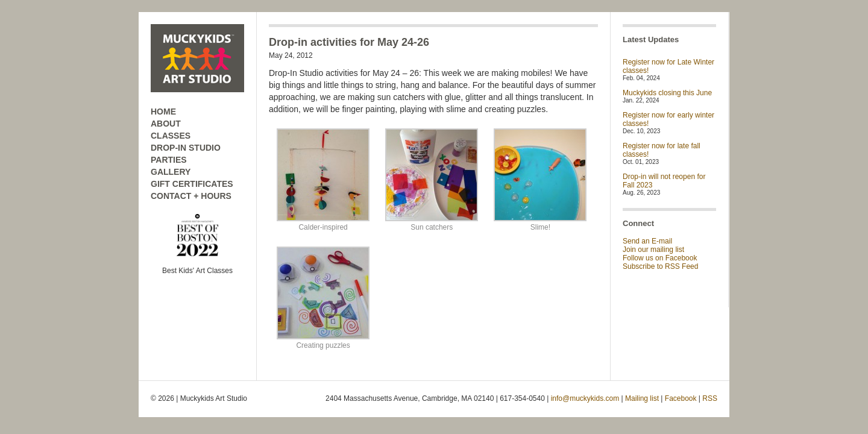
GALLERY (171, 172)
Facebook (681, 398)
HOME (163, 112)
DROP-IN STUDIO (186, 148)
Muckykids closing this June (667, 93)
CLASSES (171, 136)
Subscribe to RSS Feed (660, 266)
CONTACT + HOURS (191, 196)
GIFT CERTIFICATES (192, 184)
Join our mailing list (653, 250)
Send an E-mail (647, 241)
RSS (710, 398)
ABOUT (166, 124)
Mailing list (642, 398)
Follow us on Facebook (660, 258)
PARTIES (169, 160)
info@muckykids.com (585, 398)
